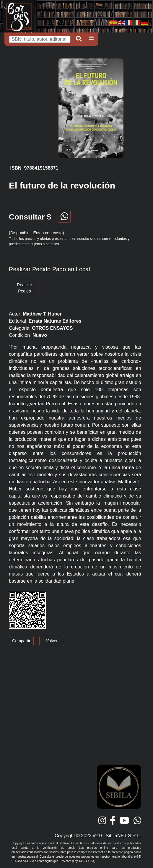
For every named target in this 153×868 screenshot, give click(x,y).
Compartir (21, 641)
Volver (52, 641)
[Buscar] (40, 39)
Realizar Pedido (24, 288)
